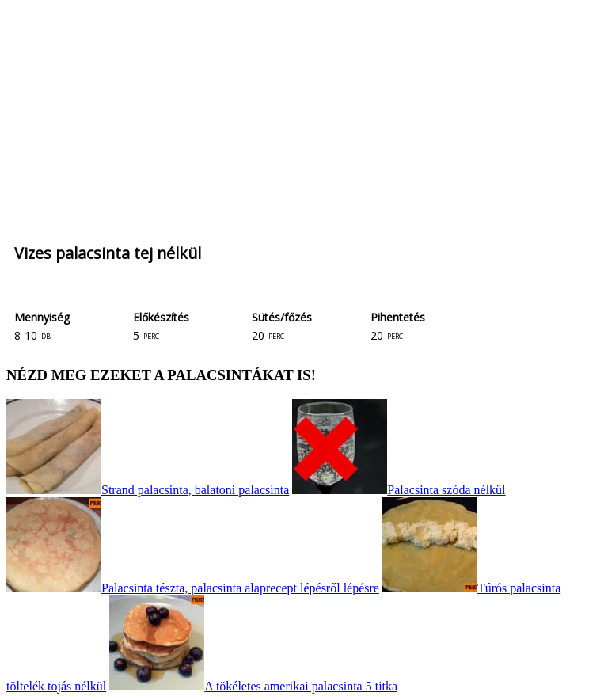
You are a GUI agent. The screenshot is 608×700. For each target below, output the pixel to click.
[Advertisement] (304, 117)
